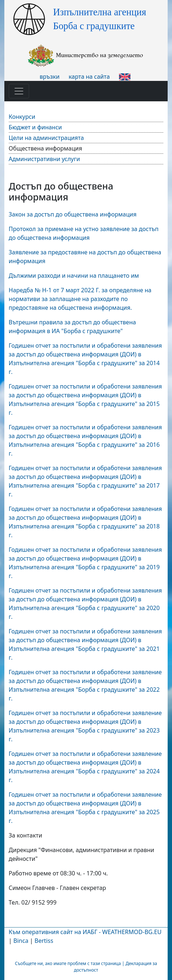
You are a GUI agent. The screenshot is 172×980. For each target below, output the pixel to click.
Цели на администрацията (46, 138)
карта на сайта (89, 77)
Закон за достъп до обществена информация (73, 214)
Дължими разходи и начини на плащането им (74, 276)
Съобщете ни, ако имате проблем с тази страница (68, 963)
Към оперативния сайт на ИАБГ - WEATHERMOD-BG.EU (85, 932)
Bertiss (44, 941)
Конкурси (22, 117)
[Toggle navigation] (19, 91)
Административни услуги (44, 159)
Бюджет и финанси (35, 127)
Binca (21, 941)
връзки (50, 77)
